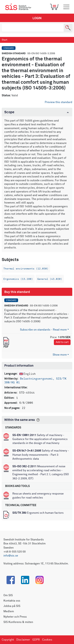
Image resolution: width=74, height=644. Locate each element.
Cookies (47, 640)
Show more (60, 355)
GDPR (36, 640)
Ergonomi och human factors (38, 513)
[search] (33, 28)
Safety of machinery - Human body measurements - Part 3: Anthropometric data (41, 455)
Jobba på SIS (12, 606)
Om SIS (8, 595)
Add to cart (62, 342)
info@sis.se (11, 556)
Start (4, 40)
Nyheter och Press (15, 617)
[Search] (68, 28)
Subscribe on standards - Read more (43, 330)
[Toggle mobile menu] (66, 7)
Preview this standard (59, 102)
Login (37, 18)
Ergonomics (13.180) (18, 279)
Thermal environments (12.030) (26, 269)
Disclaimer (23, 640)
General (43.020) (50, 279)
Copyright (8, 640)
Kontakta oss (12, 601)
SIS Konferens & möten (18, 622)
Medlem (9, 611)
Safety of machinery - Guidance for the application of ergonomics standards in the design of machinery (40, 439)
